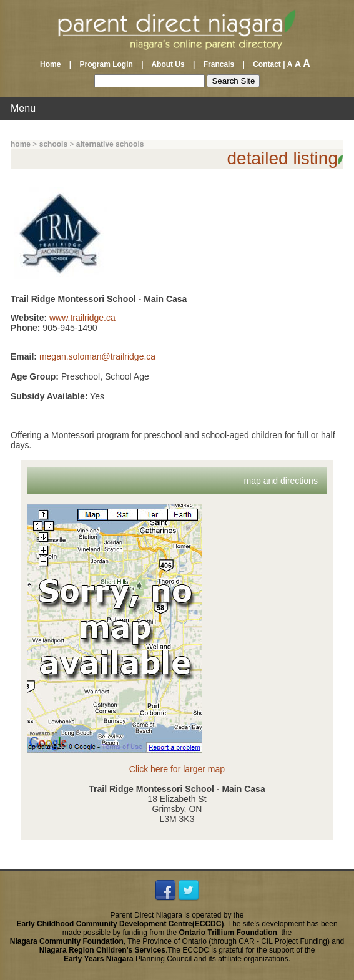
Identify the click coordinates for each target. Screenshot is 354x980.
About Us (168, 64)
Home (53, 64)
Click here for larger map (177, 769)
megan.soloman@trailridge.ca (97, 356)
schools (53, 144)
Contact (264, 64)
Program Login (106, 64)
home (21, 144)
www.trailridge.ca (82, 318)
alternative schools (110, 144)
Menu (23, 108)
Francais (219, 64)
